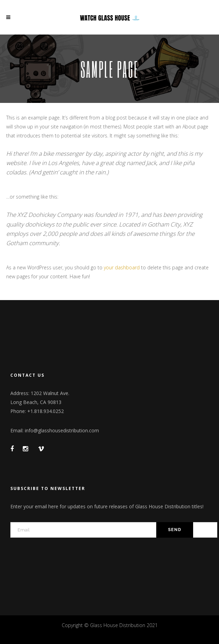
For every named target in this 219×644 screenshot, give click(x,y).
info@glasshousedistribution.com (62, 430)
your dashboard (122, 267)
